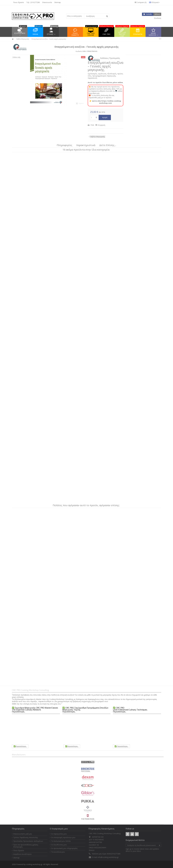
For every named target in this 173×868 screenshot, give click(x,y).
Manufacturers (19, 755)
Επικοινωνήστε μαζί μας (23, 834)
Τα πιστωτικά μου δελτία (61, 841)
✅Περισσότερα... (20, 746)
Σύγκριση (101, 125)
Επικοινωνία (47, 2)
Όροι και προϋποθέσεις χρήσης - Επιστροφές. (26, 846)
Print (92, 125)
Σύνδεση (157, 18)
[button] (153, 32)
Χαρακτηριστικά (86, 145)
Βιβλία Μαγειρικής (98, 137)
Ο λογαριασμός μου (59, 829)
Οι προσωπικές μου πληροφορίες (64, 848)
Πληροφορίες (64, 145)
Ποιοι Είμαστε (19, 2)
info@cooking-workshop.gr (108, 857)
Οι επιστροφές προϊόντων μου (63, 837)
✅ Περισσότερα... (121, 746)
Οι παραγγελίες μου (59, 834)
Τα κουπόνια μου (58, 852)
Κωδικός (79, 51)
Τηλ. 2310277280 (33, 2)
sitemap (16, 858)
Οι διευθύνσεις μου (59, 845)
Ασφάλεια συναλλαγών (22, 854)
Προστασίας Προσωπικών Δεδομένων (28, 841)
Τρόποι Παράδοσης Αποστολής (26, 837)
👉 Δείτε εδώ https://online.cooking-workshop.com (106, 102)
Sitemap (57, 2)
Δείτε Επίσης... (108, 145)
